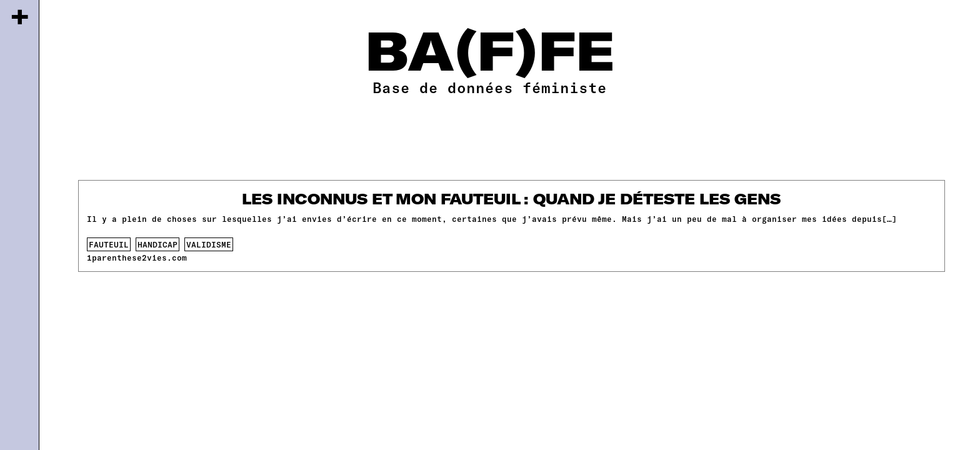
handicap (157, 244)
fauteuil (109, 244)
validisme (209, 244)
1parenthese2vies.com (137, 257)
